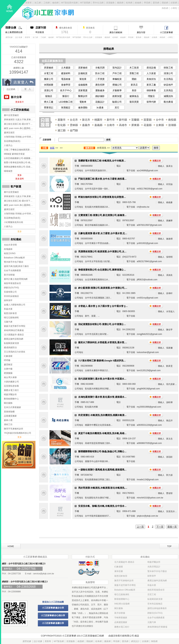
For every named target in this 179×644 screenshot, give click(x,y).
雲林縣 (74, 125)
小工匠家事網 (166, 32)
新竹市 (111, 120)
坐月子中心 (66, 90)
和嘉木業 (152, 585)
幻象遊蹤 (119, 567)
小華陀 (174, 8)
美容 (134, 90)
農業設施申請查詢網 (157, 581)
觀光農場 (168, 102)
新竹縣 (123, 120)
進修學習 (66, 85)
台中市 (160, 120)
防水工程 (100, 73)
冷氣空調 (100, 68)
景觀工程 (134, 73)
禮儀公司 (117, 85)
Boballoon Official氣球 (125, 590)
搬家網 (120, 3)
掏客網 (165, 8)
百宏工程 (152, 594)
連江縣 (62, 130)
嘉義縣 (98, 125)
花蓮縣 (148, 125)
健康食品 (134, 96)
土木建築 (66, 68)
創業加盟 (117, 96)
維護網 (81, 641)
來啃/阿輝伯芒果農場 (157, 627)
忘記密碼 (11, 89)
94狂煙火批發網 (122, 604)
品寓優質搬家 (121, 622)
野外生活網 (98, 3)
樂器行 (66, 96)
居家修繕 (83, 68)
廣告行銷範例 (116, 32)
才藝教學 (117, 90)
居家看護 (83, 90)
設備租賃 (83, 73)
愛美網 (156, 3)
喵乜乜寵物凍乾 (122, 594)
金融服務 (83, 85)
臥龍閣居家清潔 (155, 599)
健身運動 (83, 108)
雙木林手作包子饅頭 (157, 571)
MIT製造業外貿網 (63, 37)
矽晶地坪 (168, 85)
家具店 (134, 85)
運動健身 (100, 90)
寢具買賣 (134, 102)
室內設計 (117, 68)
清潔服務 (110, 3)
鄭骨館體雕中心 (122, 599)
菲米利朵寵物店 (155, 604)
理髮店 (151, 96)
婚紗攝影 (100, 96)
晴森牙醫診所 (154, 562)
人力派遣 (151, 73)
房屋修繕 (49, 68)
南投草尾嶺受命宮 (156, 590)
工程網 (43, 37)
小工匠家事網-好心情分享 (53, 615)
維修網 (138, 3)
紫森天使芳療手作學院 (125, 585)
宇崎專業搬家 (121, 618)
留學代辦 (151, 102)
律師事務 (151, 90)
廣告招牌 (100, 85)
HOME (11, 546)
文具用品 (168, 90)
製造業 (83, 79)
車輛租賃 (117, 79)
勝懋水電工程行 (122, 627)
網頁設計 (135, 641)
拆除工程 (168, 68)
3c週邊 (100, 108)
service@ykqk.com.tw (43, 574)
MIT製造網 (59, 641)
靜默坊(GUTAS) (155, 613)
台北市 (74, 120)
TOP (169, 546)
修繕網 (51, 37)
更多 (20, 175)
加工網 (35, 37)
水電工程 (49, 73)
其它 (117, 108)
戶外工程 (117, 73)
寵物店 (49, 96)
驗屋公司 (117, 102)
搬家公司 (49, 79)
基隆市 (62, 120)
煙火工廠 (49, 102)
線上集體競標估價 (16, 30)
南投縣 (172, 120)
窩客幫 (27, 37)
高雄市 (123, 125)
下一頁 (160, 527)
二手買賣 (100, 79)
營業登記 (49, 108)
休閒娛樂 (49, 85)
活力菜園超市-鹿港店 (124, 562)
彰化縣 (62, 125)
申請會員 (44, 30)
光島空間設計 (154, 567)
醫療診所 (83, 96)
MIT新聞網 (85, 3)
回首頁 (14, 14)
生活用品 (168, 79)
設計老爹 (19, 37)
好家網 (174, 3)
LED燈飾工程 (66, 102)
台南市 (111, 125)
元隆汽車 (152, 622)
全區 (52, 148)
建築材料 (66, 73)
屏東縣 (135, 125)
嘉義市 (86, 125)
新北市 (86, 120)
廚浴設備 (151, 68)
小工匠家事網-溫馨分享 (53, 623)
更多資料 (20, 179)
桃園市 (98, 120)
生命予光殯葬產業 (156, 618)
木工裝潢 (134, 68)
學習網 (147, 3)
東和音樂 (119, 571)
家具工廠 (151, 85)
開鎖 (134, 79)
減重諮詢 (168, 96)
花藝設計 (100, 102)
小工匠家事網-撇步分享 (53, 608)
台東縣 (160, 125)
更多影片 (20, 102)
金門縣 (74, 130)
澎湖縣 (172, 125)
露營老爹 (9, 37)
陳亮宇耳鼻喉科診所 (124, 581)
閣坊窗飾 (119, 608)
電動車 (83, 102)
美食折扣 (151, 79)
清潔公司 (168, 73)
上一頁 (140, 527)
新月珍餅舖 (120, 613)
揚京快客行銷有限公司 (122, 636)
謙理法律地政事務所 (157, 608)
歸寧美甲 (152, 576)
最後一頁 (172, 527)
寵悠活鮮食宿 (121, 576)
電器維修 (66, 79)
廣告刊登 (141, 32)
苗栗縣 (148, 120)
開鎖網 (165, 3)
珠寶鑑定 (66, 108)
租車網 (129, 3)
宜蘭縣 (135, 120)
